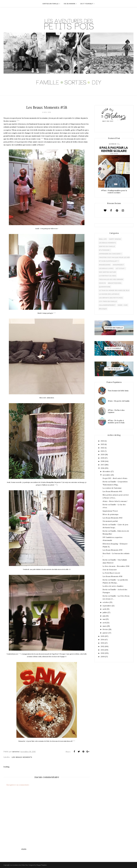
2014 (103, 640)
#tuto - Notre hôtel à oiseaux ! (115, 501)
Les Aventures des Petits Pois (19, 865)
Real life (103, 239)
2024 (103, 441)
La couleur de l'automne (112, 488)
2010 (103, 653)
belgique (103, 309)
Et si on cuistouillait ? (109, 261)
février (105, 629)
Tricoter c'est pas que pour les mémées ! (117, 257)
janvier (105, 633)
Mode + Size (123, 305)
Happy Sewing (115, 239)
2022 (103, 448)
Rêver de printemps (110, 514)
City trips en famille (108, 301)
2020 (103, 455)
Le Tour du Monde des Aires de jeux (114, 290)
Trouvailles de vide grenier (111, 279)
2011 (102, 650)
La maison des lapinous (109, 294)
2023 (103, 444)
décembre (107, 471)
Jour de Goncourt (110, 570)
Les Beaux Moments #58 (112, 576)
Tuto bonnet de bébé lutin (118, 391)
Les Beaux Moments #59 (112, 550)
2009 (103, 657)
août (104, 609)
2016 (103, 468)
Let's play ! (121, 268)
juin (104, 616)
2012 (102, 646)
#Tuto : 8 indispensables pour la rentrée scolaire (114, 192)
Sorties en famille (107, 246)
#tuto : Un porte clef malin (119, 401)
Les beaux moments (22, 757)
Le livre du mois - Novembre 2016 (116, 566)
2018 (103, 461)
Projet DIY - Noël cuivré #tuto (115, 478)
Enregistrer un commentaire (18, 785)
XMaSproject (118, 265)
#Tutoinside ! (105, 250)
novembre (107, 475)
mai (104, 619)
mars (105, 626)
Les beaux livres (106, 268)
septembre (107, 606)
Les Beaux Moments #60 (112, 518)
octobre (106, 602)
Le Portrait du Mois (108, 276)
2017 (102, 465)
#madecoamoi (105, 265)
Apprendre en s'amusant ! (110, 254)
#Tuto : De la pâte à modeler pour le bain (116, 422)
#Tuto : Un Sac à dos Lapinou (116, 411)
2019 (103, 458)
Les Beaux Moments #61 (112, 491)
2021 (102, 451)
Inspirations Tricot (110, 511)
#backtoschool (115, 283)
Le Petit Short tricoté (111, 573)
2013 (102, 643)
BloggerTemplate (42, 865)
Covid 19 (102, 283)
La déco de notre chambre (113, 586)
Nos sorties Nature (108, 272)
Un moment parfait (110, 521)
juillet (105, 612)
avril (104, 623)
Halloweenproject (107, 305)
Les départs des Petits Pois (111, 298)
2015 (103, 636)
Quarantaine (105, 287)
